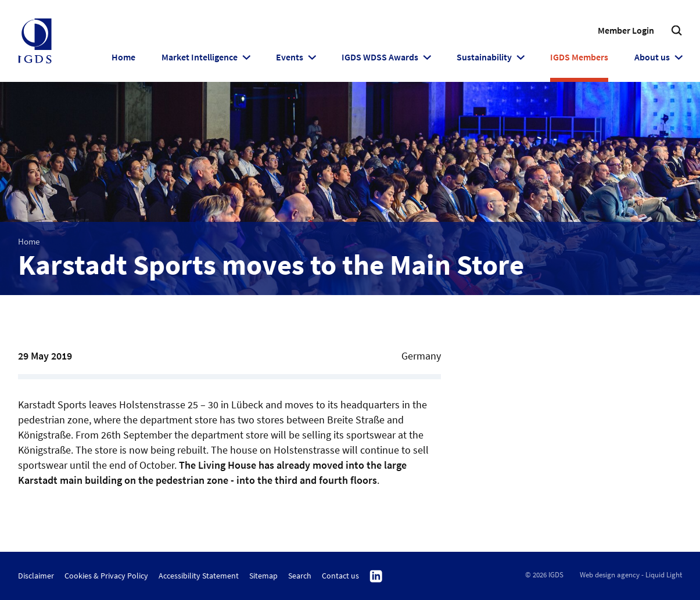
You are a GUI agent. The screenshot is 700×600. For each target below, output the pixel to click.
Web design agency (610, 575)
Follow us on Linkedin (376, 577)
